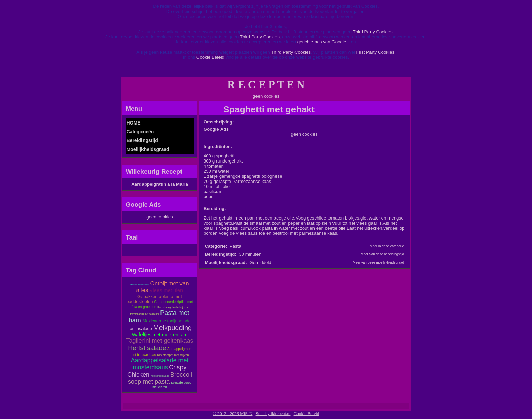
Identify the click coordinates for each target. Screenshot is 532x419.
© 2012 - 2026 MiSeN (233, 413)
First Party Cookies (375, 52)
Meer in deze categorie (387, 246)
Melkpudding (173, 328)
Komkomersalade (160, 376)
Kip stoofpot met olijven (173, 355)
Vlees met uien (166, 290)
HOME (134, 123)
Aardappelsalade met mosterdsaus (159, 364)
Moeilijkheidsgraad (148, 149)
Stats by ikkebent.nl (273, 413)
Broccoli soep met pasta (160, 378)
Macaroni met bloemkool (139, 285)
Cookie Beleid (210, 57)
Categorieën (140, 132)
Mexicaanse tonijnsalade (167, 321)
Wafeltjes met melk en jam (160, 335)
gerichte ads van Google (322, 42)
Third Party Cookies (373, 32)
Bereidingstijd (142, 140)
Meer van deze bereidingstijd (382, 254)
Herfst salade (147, 348)
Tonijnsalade (140, 329)
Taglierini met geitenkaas (159, 341)
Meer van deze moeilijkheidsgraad (378, 262)
